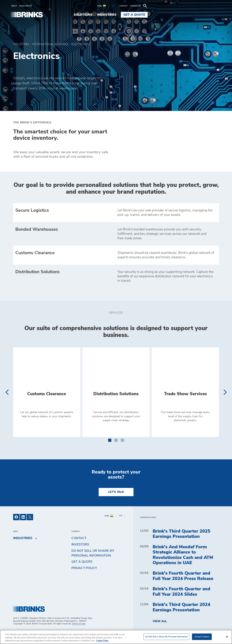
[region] (116, 637)
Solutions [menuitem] (154, 15)
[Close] (227, 637)
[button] (110, 451)
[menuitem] (17, 6)
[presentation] (7, 403)
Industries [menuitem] (178, 15)
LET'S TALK (116, 503)
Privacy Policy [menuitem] (84, 579)
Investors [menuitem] (80, 556)
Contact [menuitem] (79, 549)
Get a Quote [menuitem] (206, 15)
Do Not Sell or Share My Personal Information (93, 564)
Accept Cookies (202, 637)
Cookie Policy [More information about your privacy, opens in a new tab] (102, 641)
